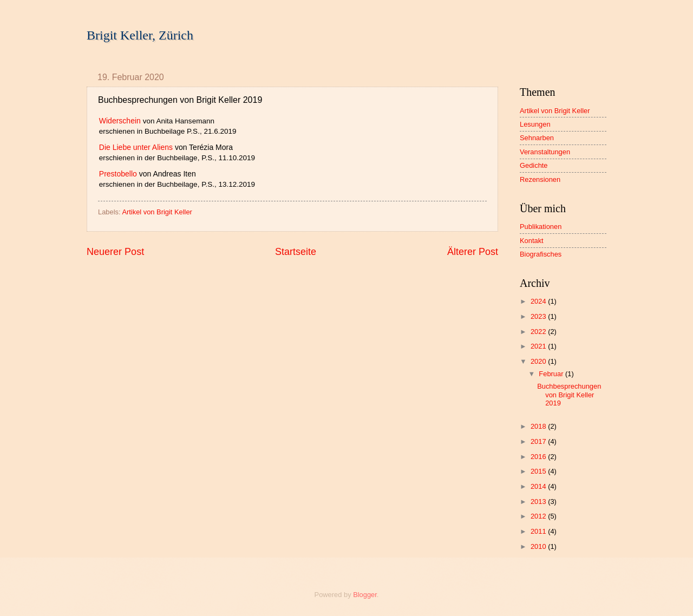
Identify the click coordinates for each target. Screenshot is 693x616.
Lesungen (535, 124)
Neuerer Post (115, 252)
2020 (539, 361)
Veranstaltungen (545, 152)
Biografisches (541, 254)
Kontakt (532, 241)
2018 (539, 426)
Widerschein (120, 121)
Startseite (296, 252)
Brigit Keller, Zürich (140, 35)
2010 (539, 546)
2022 (539, 332)
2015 (539, 471)
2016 (539, 457)
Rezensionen (540, 179)
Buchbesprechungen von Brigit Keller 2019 (569, 395)
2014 (539, 486)
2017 (539, 441)
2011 (539, 531)
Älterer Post (473, 252)
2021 (539, 346)
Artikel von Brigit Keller (157, 212)
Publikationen (541, 227)
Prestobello (118, 174)
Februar (552, 374)
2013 (539, 502)
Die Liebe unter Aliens (136, 147)
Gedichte (534, 165)
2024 (539, 301)
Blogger (365, 595)
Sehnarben (537, 138)
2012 (539, 516)
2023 (539, 316)
